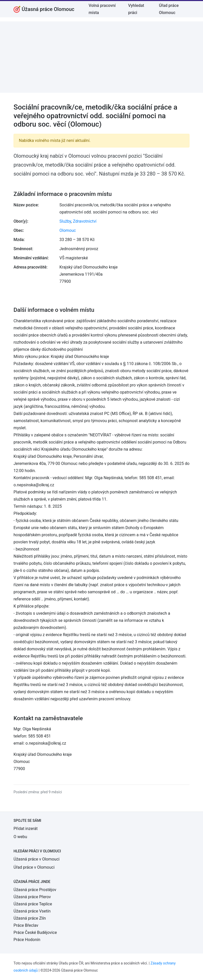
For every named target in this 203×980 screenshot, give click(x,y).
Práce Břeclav (26, 925)
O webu (20, 837)
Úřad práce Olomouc (169, 9)
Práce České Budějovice (35, 932)
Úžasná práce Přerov (32, 897)
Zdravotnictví (85, 221)
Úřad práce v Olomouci (34, 867)
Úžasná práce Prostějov (35, 890)
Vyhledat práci (136, 9)
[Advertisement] (102, 57)
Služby (65, 221)
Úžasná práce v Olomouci (36, 859)
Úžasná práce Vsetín (32, 911)
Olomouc (68, 230)
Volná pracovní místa (102, 9)
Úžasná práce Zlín (30, 918)
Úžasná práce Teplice (33, 904)
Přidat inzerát (26, 829)
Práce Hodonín (27, 940)
